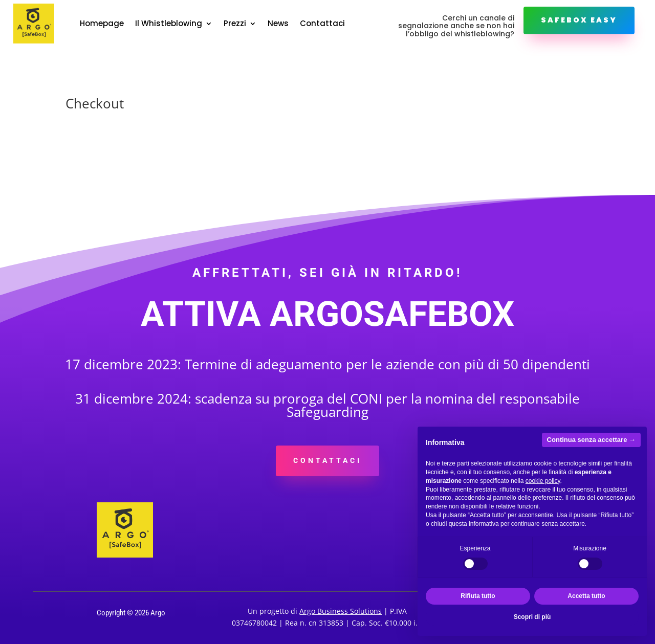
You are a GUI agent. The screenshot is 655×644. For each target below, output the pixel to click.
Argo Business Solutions (341, 611)
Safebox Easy (579, 20)
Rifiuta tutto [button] (478, 596)
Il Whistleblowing (169, 23)
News (278, 23)
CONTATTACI (327, 460)
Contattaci (322, 23)
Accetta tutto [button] (586, 596)
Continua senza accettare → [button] (591, 440)
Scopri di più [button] (532, 617)
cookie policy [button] (543, 481)
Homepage (102, 23)
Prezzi (235, 23)
